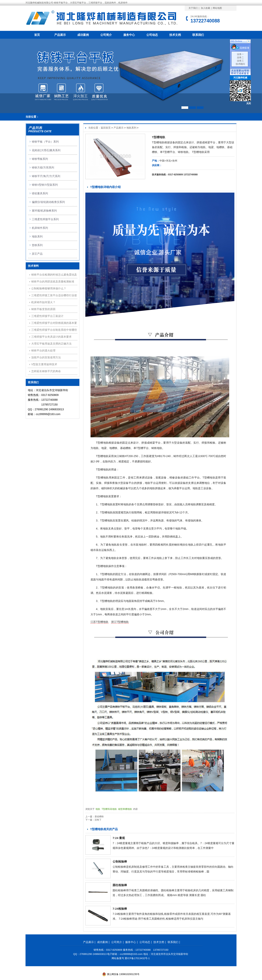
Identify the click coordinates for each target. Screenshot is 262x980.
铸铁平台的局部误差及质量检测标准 (53, 282)
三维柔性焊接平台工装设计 (47, 316)
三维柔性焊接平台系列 (45, 219)
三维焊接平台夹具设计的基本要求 (51, 337)
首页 (37, 35)
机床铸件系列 (40, 228)
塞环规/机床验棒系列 (44, 211)
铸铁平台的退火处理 (43, 350)
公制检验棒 (120, 861)
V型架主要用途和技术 (44, 364)
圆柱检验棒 (120, 885)
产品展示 (60, 35)
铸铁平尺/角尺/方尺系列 (46, 176)
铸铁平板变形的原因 (43, 309)
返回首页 (106, 128)
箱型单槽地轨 (125, 809)
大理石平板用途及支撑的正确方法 (51, 344)
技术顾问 (240, 64)
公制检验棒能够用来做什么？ (49, 288)
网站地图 (217, 8)
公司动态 (152, 35)
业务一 (240, 54)
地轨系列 (131, 128)
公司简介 (106, 35)
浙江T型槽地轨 (120, 622)
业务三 (240, 61)
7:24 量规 (119, 838)
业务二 (240, 57)
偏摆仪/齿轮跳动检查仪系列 (48, 202)
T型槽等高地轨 (110, 809)
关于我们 (193, 8)
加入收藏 (205, 8)
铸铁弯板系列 (40, 159)
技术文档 (175, 35)
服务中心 (129, 35)
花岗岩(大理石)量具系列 (46, 150)
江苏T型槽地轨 (99, 622)
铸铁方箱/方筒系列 (43, 167)
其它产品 (37, 254)
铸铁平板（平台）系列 (45, 142)
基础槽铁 (99, 817)
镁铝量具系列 (40, 193)
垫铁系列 (37, 245)
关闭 (249, 103)
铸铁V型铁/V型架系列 (45, 185)
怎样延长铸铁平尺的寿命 (46, 371)
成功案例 (83, 35)
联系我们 (198, 35)
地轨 (98, 809)
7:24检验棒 (120, 909)
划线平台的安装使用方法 (46, 357)
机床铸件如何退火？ (43, 302)
